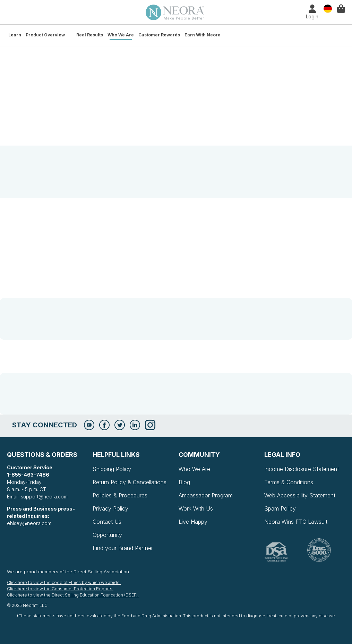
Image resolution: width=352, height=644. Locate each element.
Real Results (90, 35)
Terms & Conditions (289, 482)
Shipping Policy (112, 469)
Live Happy (193, 522)
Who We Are (121, 35)
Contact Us (107, 522)
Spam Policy (280, 508)
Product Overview (45, 35)
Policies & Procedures (120, 495)
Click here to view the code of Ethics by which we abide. (64, 582)
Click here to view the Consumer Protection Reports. (60, 589)
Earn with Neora (203, 35)
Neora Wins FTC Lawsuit (296, 522)
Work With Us (196, 508)
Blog (184, 482)
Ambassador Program (206, 495)
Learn (15, 35)
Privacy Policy (110, 508)
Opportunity (107, 535)
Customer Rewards (159, 35)
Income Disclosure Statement (302, 469)
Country (328, 8)
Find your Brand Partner (123, 548)
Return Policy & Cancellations (130, 482)
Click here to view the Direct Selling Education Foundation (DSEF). (73, 595)
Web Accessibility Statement (300, 495)
